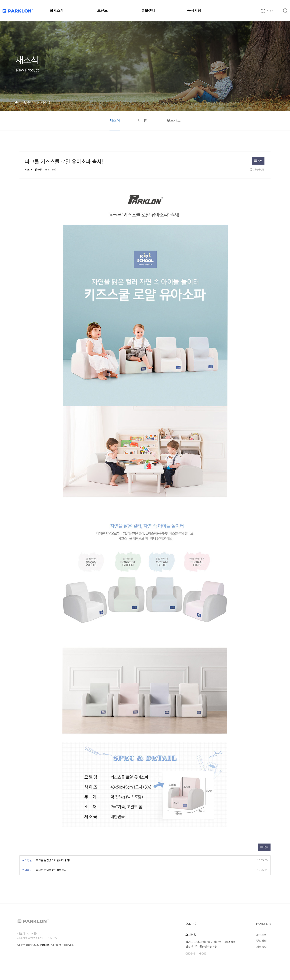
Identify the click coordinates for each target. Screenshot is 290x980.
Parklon (45, 945)
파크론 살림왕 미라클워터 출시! (53, 860)
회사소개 (56, 11)
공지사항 (194, 11)
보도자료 (174, 121)
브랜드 (102, 11)
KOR (270, 11)
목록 (258, 161)
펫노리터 (261, 941)
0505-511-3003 (196, 954)
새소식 (115, 121)
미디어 (143, 121)
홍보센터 (148, 11)
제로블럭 (261, 947)
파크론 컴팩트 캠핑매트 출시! (52, 870)
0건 (38, 170)
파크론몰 (261, 935)
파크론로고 (18, 11)
